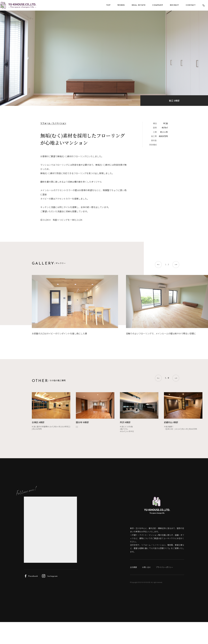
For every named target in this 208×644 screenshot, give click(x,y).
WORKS (117, 9)
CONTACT (187, 9)
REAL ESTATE (135, 9)
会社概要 (134, 589)
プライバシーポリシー (167, 589)
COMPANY (154, 9)
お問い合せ (148, 589)
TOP (104, 9)
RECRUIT (170, 9)
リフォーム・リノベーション (54, 144)
